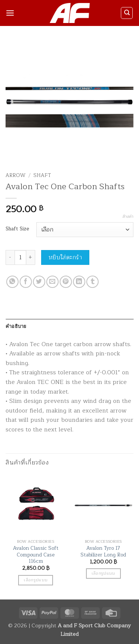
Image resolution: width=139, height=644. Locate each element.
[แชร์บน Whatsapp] (12, 282)
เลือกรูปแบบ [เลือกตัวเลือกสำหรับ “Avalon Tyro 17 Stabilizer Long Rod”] (103, 573)
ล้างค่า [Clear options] (128, 217)
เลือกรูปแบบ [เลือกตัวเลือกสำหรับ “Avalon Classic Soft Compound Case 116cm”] (36, 580)
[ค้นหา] (127, 13)
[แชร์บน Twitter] (39, 282)
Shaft (42, 175)
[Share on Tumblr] (92, 282)
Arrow (16, 175)
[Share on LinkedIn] (79, 282)
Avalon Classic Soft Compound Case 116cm (36, 555)
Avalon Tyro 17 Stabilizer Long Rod (103, 551)
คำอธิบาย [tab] (16, 326)
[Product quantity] (20, 257)
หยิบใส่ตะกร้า (65, 257)
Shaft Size (17, 229)
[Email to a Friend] (52, 282)
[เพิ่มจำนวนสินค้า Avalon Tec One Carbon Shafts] (31, 257)
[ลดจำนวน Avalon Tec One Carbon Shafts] (10, 257)
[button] (10, 13)
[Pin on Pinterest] (66, 282)
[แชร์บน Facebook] (26, 282)
